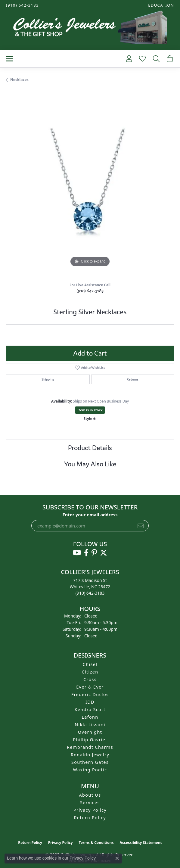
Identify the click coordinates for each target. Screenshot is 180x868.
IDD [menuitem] (90, 702)
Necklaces (19, 80)
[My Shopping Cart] (169, 59)
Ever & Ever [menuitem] (90, 687)
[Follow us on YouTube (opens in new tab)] (77, 553)
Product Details (90, 448)
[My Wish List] (142, 59)
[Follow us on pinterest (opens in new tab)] (94, 553)
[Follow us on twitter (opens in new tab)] (104, 553)
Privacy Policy (90, 810)
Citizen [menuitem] (90, 672)
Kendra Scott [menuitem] (90, 709)
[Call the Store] (90, 593)
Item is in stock (90, 410)
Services (90, 803)
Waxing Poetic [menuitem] (90, 770)
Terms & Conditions (96, 843)
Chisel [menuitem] (90, 664)
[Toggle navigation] (10, 59)
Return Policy (90, 818)
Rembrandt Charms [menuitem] (90, 747)
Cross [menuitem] (90, 679)
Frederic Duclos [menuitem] (90, 694)
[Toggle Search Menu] (156, 59)
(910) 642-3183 (90, 291)
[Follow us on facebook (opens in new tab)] (86, 553)
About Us (90, 795)
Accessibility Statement (141, 843)
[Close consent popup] (117, 858)
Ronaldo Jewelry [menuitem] (90, 755)
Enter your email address (90, 515)
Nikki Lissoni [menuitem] (90, 725)
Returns (133, 379)
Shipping (48, 379)
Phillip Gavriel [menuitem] (90, 740)
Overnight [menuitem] (90, 732)
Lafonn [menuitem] (90, 717)
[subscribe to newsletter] (141, 526)
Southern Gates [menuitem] (90, 762)
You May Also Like (90, 464)
